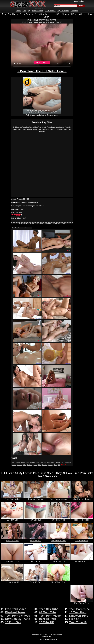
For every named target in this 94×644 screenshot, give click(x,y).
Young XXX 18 (12, 581)
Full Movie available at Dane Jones (42, 114)
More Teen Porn (59, 581)
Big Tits (50, 465)
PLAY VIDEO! (42, 62)
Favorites (28, 228)
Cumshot (45, 465)
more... (64, 465)
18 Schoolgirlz (82, 560)
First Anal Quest (40, 127)
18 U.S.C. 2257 (47, 636)
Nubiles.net (17, 127)
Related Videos (17, 228)
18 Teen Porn (82, 540)
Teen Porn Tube (59, 540)
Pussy (38, 463)
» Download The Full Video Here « (42, 71)
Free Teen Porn (82, 602)
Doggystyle (68, 463)
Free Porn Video (12, 498)
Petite (40, 465)
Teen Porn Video (82, 519)
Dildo (25, 465)
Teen (21, 209)
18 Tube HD (35, 540)
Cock (55, 465)
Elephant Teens (35, 498)
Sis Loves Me (59, 129)
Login (76, 1)
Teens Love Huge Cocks (55, 127)
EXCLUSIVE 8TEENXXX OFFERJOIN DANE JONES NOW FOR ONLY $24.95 (42, 21)
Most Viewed (50, 11)
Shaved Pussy (59, 463)
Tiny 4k (30, 129)
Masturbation (51, 463)
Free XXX (35, 560)
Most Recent (37, 11)
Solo (59, 465)
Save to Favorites (45, 223)
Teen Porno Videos (59, 498)
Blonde (23, 463)
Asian (35, 465)
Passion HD (37, 129)
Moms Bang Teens (20, 129)
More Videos (33, 202)
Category (26, 11)
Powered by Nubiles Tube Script (47, 639)
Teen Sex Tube (35, 519)
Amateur (20, 465)
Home (18, 11)
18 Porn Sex (12, 519)
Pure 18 (67, 127)
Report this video (59, 223)
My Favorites (63, 11)
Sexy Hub (25, 202)
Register (81, 1)
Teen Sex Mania (28, 127)
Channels (75, 11)
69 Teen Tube (59, 519)
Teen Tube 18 (59, 560)
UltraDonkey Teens (82, 498)
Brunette (32, 463)
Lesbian (14, 465)
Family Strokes (48, 129)
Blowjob (18, 463)
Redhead (30, 465)
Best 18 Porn (12, 540)
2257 (36, 223)
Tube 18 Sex (35, 581)
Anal (28, 463)
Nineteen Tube (12, 560)
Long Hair (43, 463)
